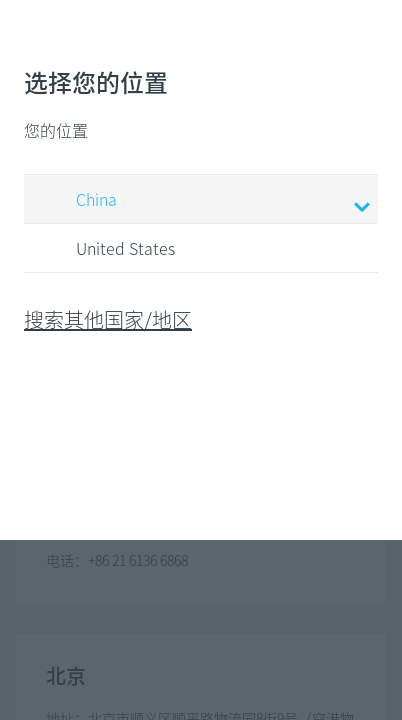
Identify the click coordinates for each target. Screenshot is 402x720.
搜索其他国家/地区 (108, 319)
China (204, 201)
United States (106, 249)
